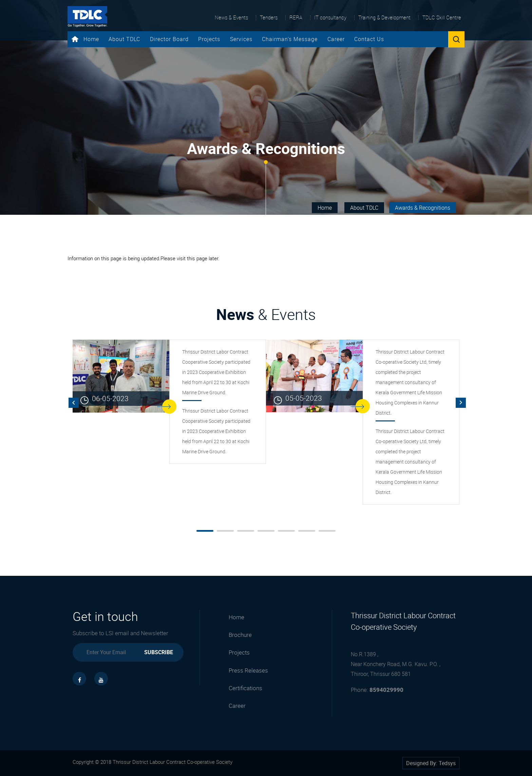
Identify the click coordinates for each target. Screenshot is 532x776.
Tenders (269, 17)
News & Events (231, 17)
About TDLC (124, 39)
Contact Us (369, 39)
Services (241, 39)
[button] (205, 531)
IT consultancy (330, 17)
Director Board (169, 39)
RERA (296, 17)
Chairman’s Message (290, 39)
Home (85, 39)
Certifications (245, 688)
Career (336, 39)
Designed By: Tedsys (431, 763)
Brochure (240, 635)
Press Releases (248, 670)
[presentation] (74, 403)
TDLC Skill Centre (442, 17)
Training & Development (384, 17)
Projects (209, 39)
